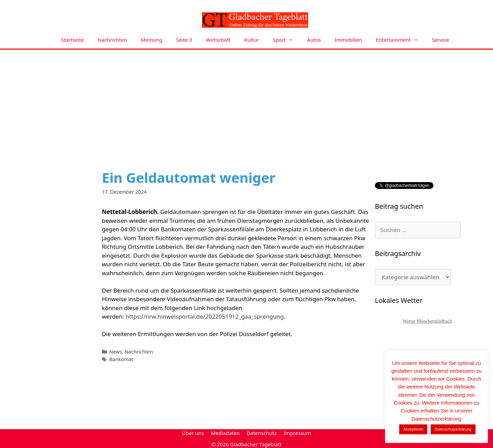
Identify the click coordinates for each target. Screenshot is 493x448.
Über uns (193, 433)
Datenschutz (262, 433)
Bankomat (121, 359)
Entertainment (401, 40)
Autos (314, 40)
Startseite (72, 40)
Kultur (251, 40)
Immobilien (348, 40)
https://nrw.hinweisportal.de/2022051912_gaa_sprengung (205, 316)
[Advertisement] (246, 101)
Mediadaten (225, 433)
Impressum (297, 433)
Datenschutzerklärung (453, 429)
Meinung (151, 40)
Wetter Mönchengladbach (428, 321)
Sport (287, 40)
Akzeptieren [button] (413, 429)
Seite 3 (184, 40)
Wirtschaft (218, 40)
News (116, 352)
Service (441, 40)
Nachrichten (112, 40)
